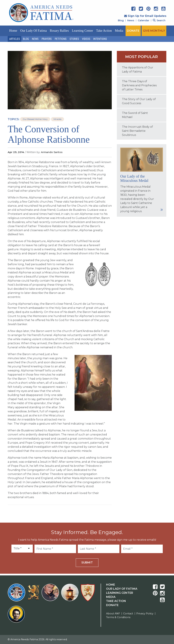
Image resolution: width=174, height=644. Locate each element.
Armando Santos (52, 152)
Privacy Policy (145, 614)
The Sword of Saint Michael (135, 115)
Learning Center (82, 31)
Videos (86, 39)
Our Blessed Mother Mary (35, 119)
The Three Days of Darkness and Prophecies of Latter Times (139, 85)
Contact (128, 614)
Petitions (61, 39)
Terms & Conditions (118, 617)
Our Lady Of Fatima (122, 589)
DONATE (133, 31)
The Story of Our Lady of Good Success (139, 101)
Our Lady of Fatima (33, 31)
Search (159, 20)
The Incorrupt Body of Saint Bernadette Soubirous (137, 131)
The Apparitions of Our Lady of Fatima (138, 70)
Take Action (104, 31)
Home (13, 31)
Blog (121, 20)
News (131, 20)
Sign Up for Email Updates (145, 16)
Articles (14, 39)
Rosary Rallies (59, 31)
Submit (87, 563)
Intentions (100, 39)
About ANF (113, 614)
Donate (112, 605)
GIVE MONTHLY (154, 31)
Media (119, 31)
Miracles (57, 119)
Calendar (144, 20)
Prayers (47, 39)
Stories (74, 39)
